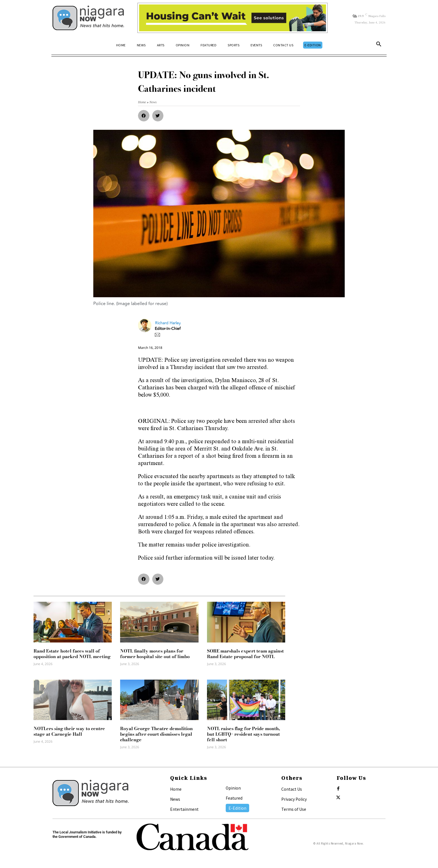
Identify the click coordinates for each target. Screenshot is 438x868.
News (175, 799)
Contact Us (292, 789)
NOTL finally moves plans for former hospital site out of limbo (155, 654)
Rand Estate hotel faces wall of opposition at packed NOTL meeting (72, 654)
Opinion (233, 788)
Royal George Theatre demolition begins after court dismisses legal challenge (156, 734)
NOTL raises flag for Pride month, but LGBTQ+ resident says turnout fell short (243, 734)
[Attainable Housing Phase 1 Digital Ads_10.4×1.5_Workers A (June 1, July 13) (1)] (233, 18)
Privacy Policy (294, 799)
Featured (234, 798)
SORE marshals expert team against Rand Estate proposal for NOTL (245, 654)
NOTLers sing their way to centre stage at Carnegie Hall (69, 731)
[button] (379, 45)
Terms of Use (294, 809)
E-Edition (237, 808)
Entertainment (184, 809)
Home (176, 789)
